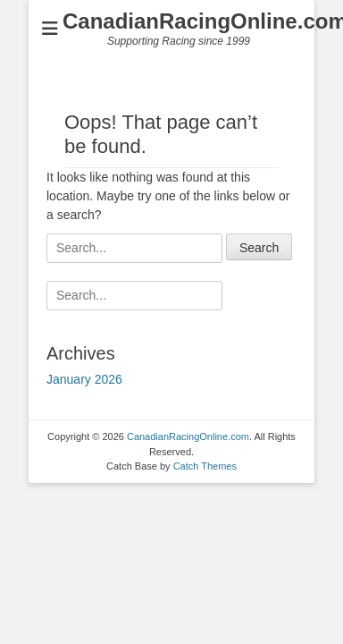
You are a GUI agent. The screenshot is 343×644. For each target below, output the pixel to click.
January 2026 (84, 379)
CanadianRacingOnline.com (188, 436)
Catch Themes (205, 466)
